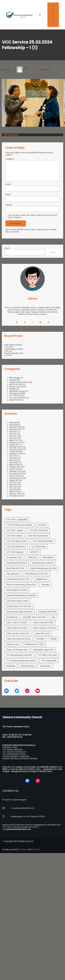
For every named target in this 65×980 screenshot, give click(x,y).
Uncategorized (15, 393)
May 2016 (13, 460)
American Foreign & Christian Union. (37, 771)
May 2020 (13, 422)
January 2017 (14, 445)
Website (9, 205)
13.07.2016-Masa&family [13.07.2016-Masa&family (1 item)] (43, 541)
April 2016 (13, 462)
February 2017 (15, 442)
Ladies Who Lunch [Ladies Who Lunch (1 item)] (42, 633)
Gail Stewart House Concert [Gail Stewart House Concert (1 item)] (17, 601)
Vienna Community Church (22, 717)
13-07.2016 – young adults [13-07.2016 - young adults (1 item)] (17, 519)
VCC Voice (6, 70)
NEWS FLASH (15, 384)
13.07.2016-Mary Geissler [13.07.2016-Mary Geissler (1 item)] (17, 541)
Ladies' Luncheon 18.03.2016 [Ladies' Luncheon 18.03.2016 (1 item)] (44, 628)
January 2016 (14, 469)
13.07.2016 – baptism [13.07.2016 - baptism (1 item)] (15, 530)
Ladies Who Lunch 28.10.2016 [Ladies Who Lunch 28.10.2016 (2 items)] (18, 639)
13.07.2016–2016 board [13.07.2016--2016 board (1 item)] (38, 530)
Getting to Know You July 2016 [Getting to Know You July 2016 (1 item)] (19, 606)
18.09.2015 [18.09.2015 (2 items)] (34, 552)
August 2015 (14, 480)
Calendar (13, 380)
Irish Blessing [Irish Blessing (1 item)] (12, 617)
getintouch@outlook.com (24, 808)
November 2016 (16, 449)
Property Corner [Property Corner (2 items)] (13, 644)
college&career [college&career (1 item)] (41, 579)
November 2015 (16, 474)
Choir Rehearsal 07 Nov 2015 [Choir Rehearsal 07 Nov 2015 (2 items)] (36, 574)
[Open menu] (40, 15)
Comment (10, 159)
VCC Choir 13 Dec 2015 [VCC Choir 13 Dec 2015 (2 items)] (47, 655)
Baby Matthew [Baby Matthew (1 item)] (48, 557)
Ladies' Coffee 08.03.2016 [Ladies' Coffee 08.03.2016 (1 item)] (43, 623)
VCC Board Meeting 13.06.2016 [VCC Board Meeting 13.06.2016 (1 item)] (19, 655)
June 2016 (13, 458)
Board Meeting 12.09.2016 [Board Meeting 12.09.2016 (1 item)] (43, 563)
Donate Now (53, 15)
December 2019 (15, 427)
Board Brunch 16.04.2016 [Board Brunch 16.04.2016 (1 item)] (16, 563)
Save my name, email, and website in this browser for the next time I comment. (33, 216)
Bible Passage (15, 378)
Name (9, 184)
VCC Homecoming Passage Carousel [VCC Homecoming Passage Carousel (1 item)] (21, 661)
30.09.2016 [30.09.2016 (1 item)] (32, 557)
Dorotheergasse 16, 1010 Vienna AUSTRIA (28, 816)
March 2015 (14, 491)
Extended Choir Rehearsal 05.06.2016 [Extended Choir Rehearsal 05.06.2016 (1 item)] (21, 595)
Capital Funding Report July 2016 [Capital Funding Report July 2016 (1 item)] (43, 568)
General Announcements (19, 382)
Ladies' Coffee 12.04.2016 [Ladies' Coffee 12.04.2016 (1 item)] (17, 628)
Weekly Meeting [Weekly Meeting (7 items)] (27, 666)
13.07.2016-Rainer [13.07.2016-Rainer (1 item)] (38, 547)
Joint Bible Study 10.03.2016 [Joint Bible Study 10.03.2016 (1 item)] (34, 617)
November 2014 (16, 496)
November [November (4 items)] (40, 639)
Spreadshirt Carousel (17, 391)
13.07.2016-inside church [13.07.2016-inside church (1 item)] (38, 536)
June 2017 (13, 434)
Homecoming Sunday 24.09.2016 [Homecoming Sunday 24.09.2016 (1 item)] (19, 612)
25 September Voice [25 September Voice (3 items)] (14, 557)
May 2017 (13, 436)
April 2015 (13, 489)
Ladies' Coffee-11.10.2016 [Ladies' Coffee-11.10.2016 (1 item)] (17, 623)
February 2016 (15, 467)
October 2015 (15, 476)
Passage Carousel (16, 387)
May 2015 (13, 487)
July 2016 (13, 456)
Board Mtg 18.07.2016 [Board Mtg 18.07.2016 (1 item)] (15, 568)
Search (7, 248)
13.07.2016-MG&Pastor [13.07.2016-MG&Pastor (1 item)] (16, 547)
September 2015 (16, 478)
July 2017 (13, 431)
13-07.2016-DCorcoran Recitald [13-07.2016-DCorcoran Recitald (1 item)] (19, 525)
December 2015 (15, 471)
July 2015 (13, 482)
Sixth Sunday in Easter (13, 345)
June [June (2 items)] (53, 617)
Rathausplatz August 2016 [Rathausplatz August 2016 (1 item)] (43, 650)
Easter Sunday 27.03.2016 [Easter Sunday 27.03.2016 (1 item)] (17, 590)
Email (9, 194)
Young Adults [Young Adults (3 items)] (45, 666)
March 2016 (14, 465)
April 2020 (13, 425)
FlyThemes (23, 849)
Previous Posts (11, 135)
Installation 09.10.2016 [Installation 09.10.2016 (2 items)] (47, 612)
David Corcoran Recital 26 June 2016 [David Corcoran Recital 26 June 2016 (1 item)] (21, 585)
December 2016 (15, 447)
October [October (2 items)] (54, 639)
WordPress (36, 849)
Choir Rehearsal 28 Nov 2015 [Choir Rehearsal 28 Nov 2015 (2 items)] (18, 579)
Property (13, 389)
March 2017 (14, 440)
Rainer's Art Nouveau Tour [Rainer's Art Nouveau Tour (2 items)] (17, 650)
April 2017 (13, 438)
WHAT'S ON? (15, 400)
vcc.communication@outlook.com (17, 829)
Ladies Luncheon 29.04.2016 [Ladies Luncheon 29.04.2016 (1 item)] (18, 633)
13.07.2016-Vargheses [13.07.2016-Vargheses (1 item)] (15, 552)
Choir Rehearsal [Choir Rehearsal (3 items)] (13, 574)
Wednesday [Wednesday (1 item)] (11, 666)
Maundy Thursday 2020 (14, 353)
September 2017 (16, 429)
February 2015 (15, 494)
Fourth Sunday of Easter (14, 349)
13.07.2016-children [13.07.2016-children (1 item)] (14, 536)
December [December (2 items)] (46, 585)
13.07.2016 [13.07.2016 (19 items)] (42, 525)
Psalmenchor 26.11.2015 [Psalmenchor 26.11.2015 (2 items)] (34, 644)
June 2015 (13, 485)
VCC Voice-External (17, 398)
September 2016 (16, 454)
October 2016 (15, 451)
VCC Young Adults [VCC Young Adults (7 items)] (49, 661)
